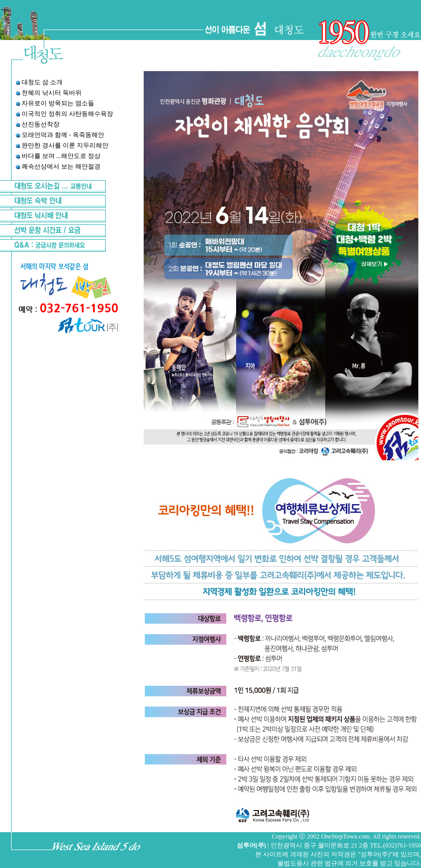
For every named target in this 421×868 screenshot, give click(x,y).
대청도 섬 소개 (42, 82)
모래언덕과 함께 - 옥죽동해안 (63, 135)
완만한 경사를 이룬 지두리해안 (65, 145)
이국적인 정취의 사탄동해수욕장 (67, 114)
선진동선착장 (41, 124)
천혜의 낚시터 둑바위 (52, 93)
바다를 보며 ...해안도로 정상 (61, 156)
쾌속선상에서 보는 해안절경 (61, 166)
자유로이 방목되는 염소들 (58, 103)
